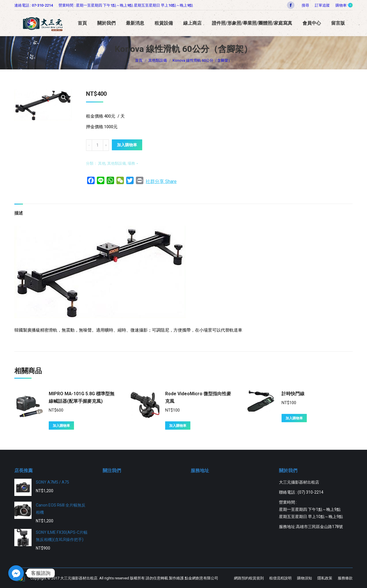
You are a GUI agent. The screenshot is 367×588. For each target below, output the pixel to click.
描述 (19, 213)
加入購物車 (127, 145)
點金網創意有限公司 (201, 578)
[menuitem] (322, 5)
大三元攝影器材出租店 (79, 578)
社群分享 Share (161, 181)
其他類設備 (117, 163)
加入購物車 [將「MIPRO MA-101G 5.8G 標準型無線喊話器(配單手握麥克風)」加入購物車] (61, 426)
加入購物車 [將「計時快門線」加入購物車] (294, 418)
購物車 (344, 5)
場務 (131, 163)
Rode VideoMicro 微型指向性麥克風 (198, 397)
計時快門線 (293, 394)
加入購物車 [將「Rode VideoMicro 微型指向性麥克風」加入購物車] (178, 426)
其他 (102, 163)
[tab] (19, 210)
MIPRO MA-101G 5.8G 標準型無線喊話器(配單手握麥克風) (82, 397)
